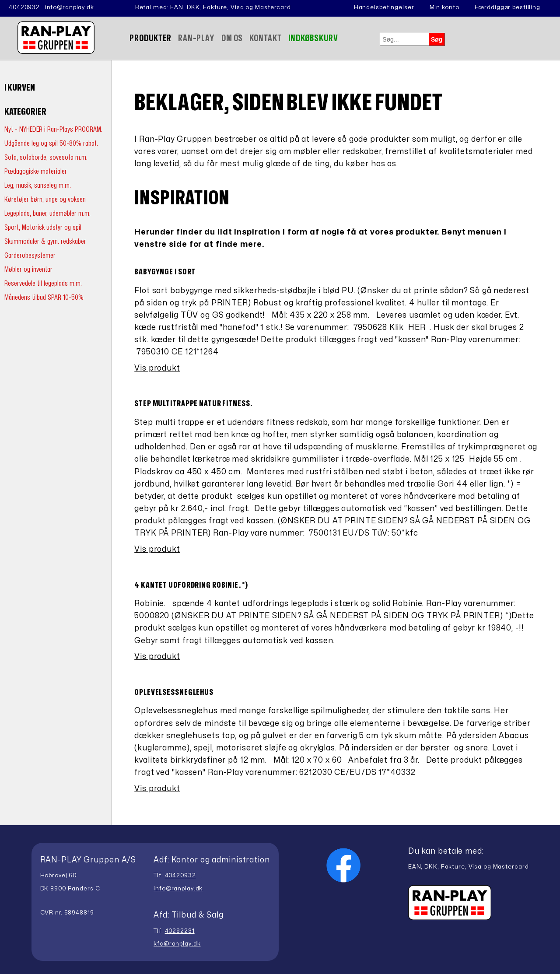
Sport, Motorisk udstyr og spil (43, 227)
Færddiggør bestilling (507, 7)
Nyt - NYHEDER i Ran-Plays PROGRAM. (53, 129)
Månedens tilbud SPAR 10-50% (44, 297)
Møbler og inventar (28, 269)
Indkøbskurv (313, 38)
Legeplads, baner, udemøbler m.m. (47, 213)
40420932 (24, 7)
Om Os (232, 38)
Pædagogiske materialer (36, 171)
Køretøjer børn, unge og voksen (45, 199)
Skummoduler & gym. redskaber (45, 241)
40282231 (180, 931)
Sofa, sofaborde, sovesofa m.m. (46, 157)
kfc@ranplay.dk (177, 944)
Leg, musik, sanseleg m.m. (38, 185)
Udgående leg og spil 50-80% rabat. (51, 143)
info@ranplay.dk (70, 7)
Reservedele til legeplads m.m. (43, 283)
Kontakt (265, 38)
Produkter (150, 38)
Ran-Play (196, 38)
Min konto (444, 7)
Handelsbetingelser (384, 7)
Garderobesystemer (30, 255)
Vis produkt (157, 368)
